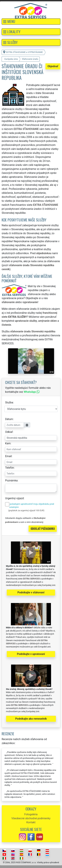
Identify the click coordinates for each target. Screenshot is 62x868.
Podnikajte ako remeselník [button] (31, 719)
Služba (9, 402)
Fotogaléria (31, 814)
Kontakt (31, 822)
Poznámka (11, 480)
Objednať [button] (53, 66)
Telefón (10, 468)
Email (8, 456)
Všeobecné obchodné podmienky (31, 818)
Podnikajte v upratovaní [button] (31, 654)
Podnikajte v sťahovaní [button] (31, 592)
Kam (8, 443)
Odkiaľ (9, 432)
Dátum (9, 419)
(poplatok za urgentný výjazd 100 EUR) (26, 510)
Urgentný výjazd (14, 498)
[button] (31, 22)
